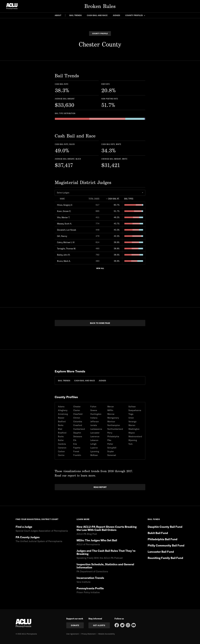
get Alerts (99, 625)
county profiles (134, 15)
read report (100, 487)
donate (75, 625)
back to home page (100, 323)
